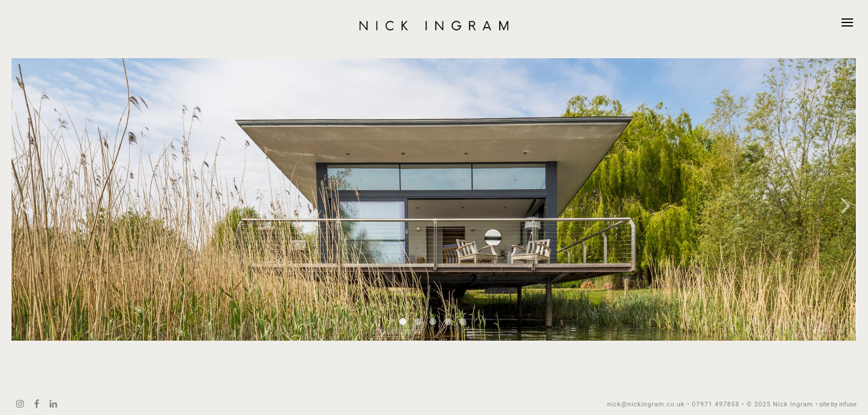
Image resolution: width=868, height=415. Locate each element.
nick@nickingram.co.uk (646, 404)
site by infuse (838, 404)
